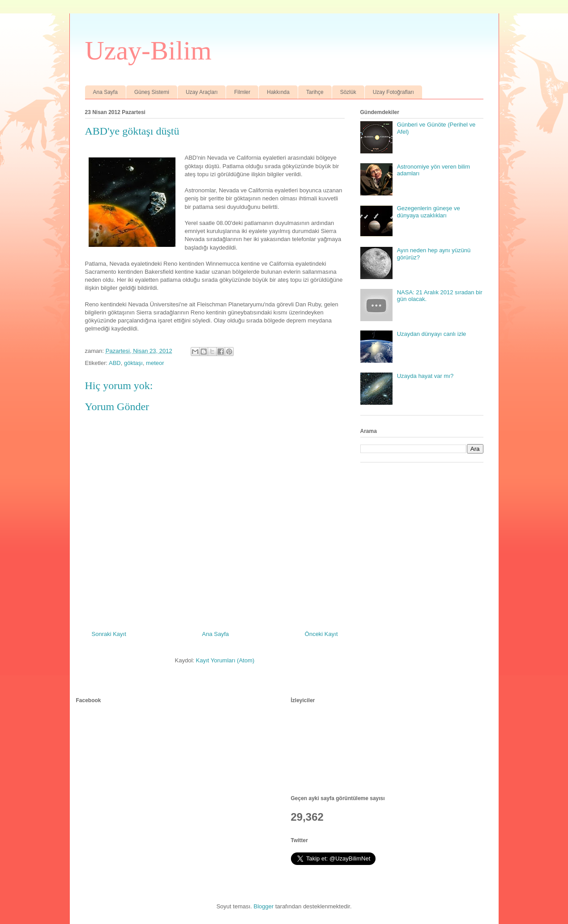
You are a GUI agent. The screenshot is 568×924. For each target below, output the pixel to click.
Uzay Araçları (202, 92)
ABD (115, 363)
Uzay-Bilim (148, 51)
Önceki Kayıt (321, 634)
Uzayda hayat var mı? (425, 376)
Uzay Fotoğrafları (393, 92)
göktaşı (133, 363)
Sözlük (348, 92)
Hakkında (278, 92)
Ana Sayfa (105, 92)
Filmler (242, 92)
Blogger (264, 906)
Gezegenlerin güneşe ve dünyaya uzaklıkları (429, 212)
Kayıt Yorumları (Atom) (225, 660)
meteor (155, 363)
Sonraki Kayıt (109, 634)
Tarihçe (315, 92)
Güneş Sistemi (152, 92)
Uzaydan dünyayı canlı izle (432, 334)
